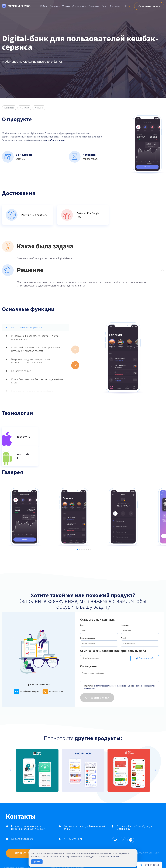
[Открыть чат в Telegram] (150, 865)
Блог (104, 6)
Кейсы (44, 6)
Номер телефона (88, 623)
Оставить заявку (149, 6)
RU (127, 6)
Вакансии (94, 6)
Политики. (115, 856)
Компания (125, 610)
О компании (79, 6)
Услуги (66, 6)
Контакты (115, 6)
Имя (82, 610)
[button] (75, 365)
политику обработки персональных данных (112, 670)
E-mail (124, 623)
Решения (55, 6)
